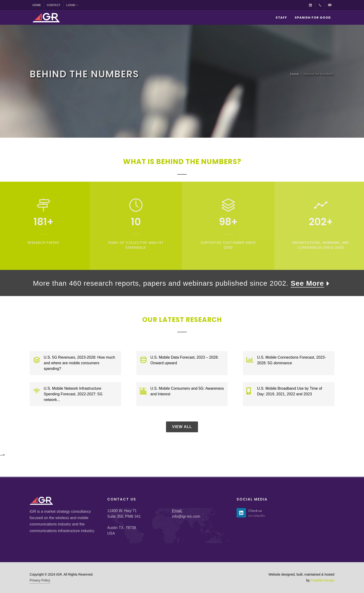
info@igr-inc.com (186, 516)
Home (37, 5)
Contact (54, 5)
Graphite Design (322, 580)
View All (182, 427)
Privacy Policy (40, 580)
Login (72, 5)
